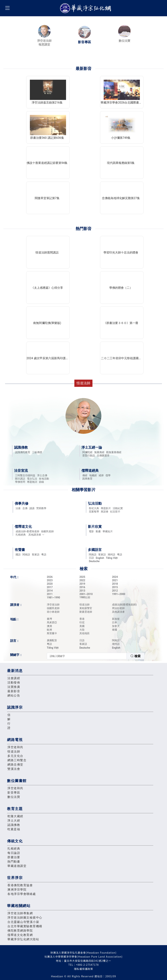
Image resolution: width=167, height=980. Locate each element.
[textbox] (87, 656)
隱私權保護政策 (83, 969)
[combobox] (96, 656)
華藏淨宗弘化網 (86, 8)
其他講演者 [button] (36, 535)
